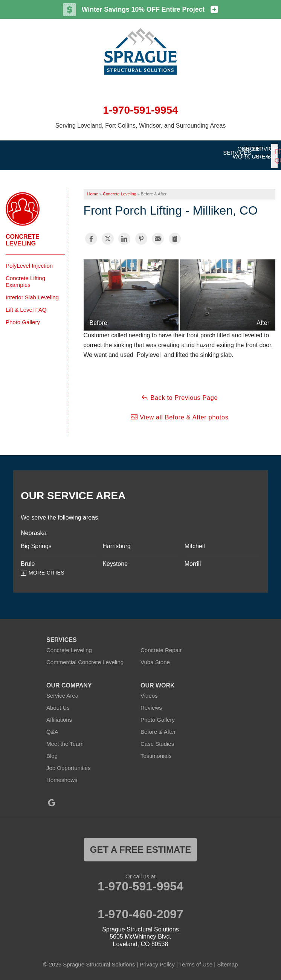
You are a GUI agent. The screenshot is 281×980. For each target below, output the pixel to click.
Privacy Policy (157, 959)
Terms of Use (196, 959)
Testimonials (156, 751)
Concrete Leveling (23, 235)
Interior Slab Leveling (32, 292)
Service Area (62, 690)
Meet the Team (65, 738)
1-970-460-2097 (140, 909)
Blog (52, 751)
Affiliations (59, 714)
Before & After (158, 726)
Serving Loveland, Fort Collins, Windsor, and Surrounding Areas (141, 126)
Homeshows (62, 775)
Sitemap (227, 959)
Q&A (52, 726)
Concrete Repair (161, 645)
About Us (58, 702)
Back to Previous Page (179, 392)
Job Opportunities (69, 763)
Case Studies (157, 738)
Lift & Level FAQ (26, 304)
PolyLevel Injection (29, 260)
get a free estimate (140, 844)
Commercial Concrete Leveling (85, 657)
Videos (149, 690)
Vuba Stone (155, 657)
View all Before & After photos (179, 412)
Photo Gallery (23, 317)
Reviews (151, 702)
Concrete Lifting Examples (25, 276)
